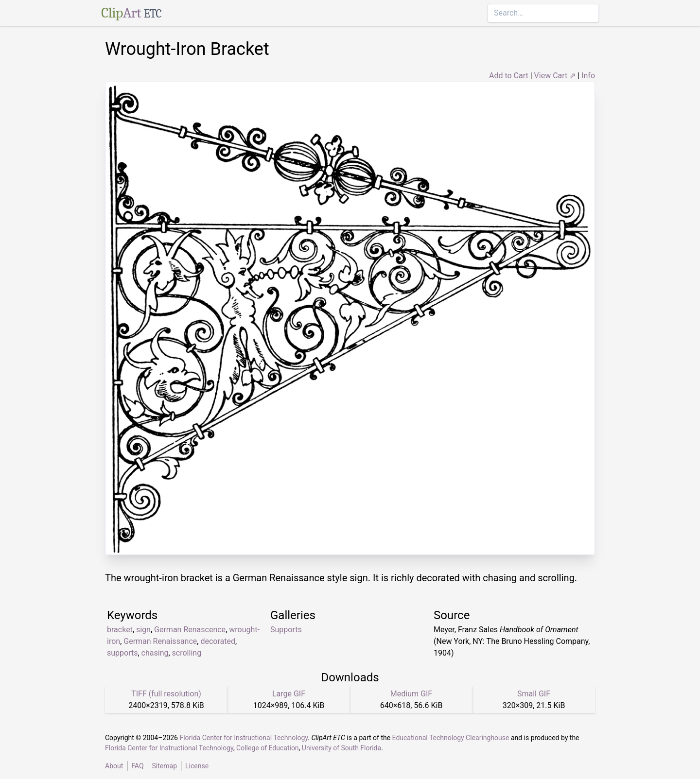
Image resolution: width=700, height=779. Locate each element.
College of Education (268, 748)
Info (588, 76)
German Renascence (190, 630)
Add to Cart (509, 76)
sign (143, 630)
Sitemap (165, 766)
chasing (155, 653)
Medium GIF (411, 694)
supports (122, 653)
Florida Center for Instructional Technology (244, 738)
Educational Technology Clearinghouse (451, 738)
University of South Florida (341, 748)
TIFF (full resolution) (166, 694)
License (197, 766)
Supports (286, 630)
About (114, 766)
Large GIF (289, 694)
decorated (218, 641)
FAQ (137, 766)
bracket (120, 630)
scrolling (187, 653)
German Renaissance (160, 641)
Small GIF (534, 694)
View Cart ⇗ (555, 76)
